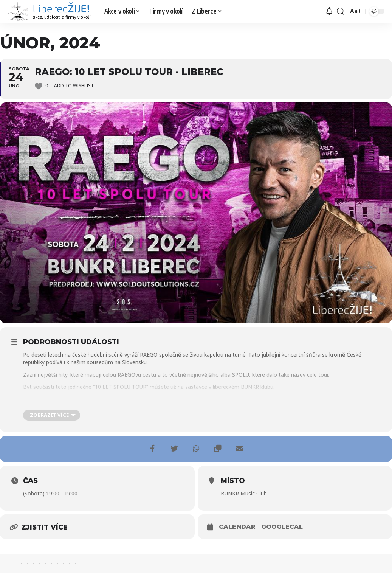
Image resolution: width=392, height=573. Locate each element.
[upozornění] (329, 11)
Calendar (237, 527)
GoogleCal (282, 527)
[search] (341, 11)
